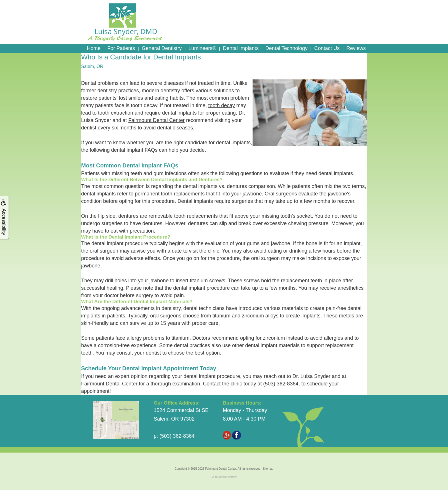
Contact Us (327, 48)
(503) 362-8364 (281, 384)
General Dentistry (162, 48)
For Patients (121, 48)
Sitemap (268, 469)
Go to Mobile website (224, 477)
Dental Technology (287, 48)
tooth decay (222, 105)
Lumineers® (202, 48)
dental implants (179, 113)
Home (94, 48)
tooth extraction (116, 113)
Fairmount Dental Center (156, 120)
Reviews (356, 48)
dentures (128, 216)
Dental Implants (241, 48)
